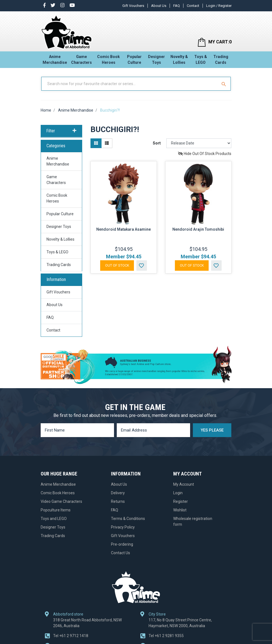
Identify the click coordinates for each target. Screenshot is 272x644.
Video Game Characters (61, 501)
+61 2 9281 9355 (166, 636)
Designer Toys (156, 60)
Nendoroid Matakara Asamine (124, 229)
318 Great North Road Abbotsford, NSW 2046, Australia (87, 623)
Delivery (118, 493)
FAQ (177, 6)
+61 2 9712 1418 (71, 636)
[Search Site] (224, 84)
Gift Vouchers (133, 6)
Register (181, 501)
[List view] (107, 143)
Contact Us (121, 553)
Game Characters (81, 60)
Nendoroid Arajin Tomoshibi (198, 229)
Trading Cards (221, 60)
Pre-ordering (122, 544)
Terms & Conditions (128, 519)
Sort (157, 143)
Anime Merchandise (55, 60)
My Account (184, 484)
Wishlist (180, 510)
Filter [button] (61, 131)
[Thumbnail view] (96, 143)
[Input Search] (130, 84)
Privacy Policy (123, 527)
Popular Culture (134, 60)
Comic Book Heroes (108, 60)
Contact (193, 6)
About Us (159, 6)
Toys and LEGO (54, 519)
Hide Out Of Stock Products (205, 154)
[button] (142, 266)
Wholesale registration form (193, 521)
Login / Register (219, 6)
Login (178, 493)
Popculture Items (56, 510)
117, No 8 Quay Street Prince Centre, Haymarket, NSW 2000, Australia (180, 623)
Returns (118, 501)
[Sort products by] (199, 143)
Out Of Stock (117, 265)
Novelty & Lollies (179, 60)
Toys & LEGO (201, 60)
